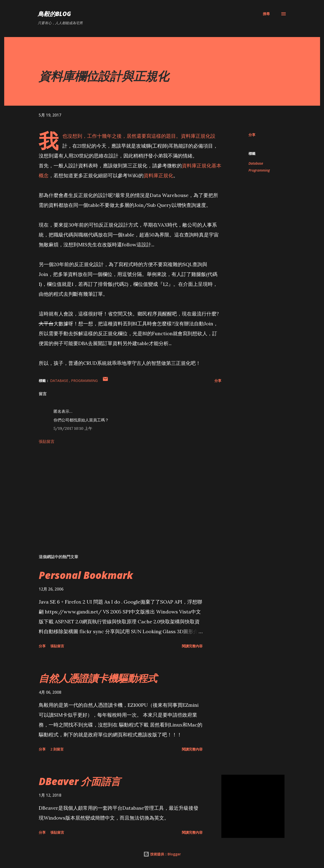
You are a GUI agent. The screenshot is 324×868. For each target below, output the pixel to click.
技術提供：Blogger (162, 854)
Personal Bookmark (86, 575)
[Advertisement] (122, 493)
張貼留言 (47, 441)
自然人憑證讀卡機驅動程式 (98, 678)
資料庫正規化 (158, 175)
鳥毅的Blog (54, 14)
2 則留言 (57, 749)
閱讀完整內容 (192, 646)
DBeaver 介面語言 (80, 781)
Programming (259, 170)
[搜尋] (266, 14)
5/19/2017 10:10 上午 (73, 428)
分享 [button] (252, 135)
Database (256, 163)
